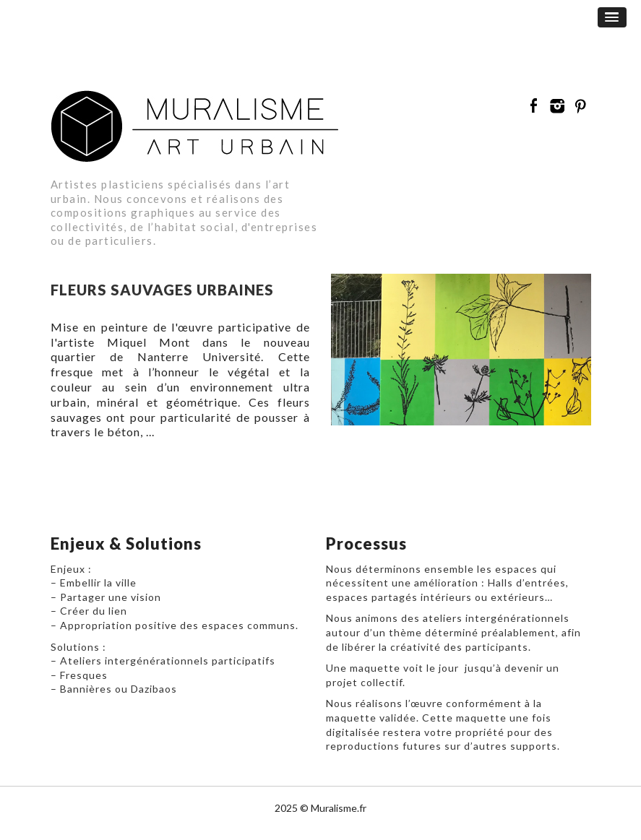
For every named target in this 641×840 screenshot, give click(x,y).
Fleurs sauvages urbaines (162, 290)
